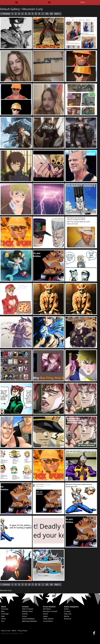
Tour (3, 621)
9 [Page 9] (39, 14)
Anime (45, 614)
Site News (47, 609)
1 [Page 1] (12, 14)
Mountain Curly (33, 9)
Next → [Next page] (58, 14)
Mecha (67, 616)
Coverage (5, 614)
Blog (3, 611)
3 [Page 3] (19, 14)
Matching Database (29, 621)
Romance (68, 619)
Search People (28, 609)
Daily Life (68, 614)
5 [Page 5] (26, 14)
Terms (3, 619)
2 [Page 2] (16, 14)
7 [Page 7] (33, 14)
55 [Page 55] (47, 14)
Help (3, 616)
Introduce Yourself (50, 611)
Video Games (48, 619)
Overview (5, 609)
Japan (45, 616)
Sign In (83, 2)
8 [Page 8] (36, 14)
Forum (24, 616)
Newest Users (27, 611)
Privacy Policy (22, 631)
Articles (25, 614)
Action (66, 609)
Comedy (67, 611)
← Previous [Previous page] (5, 14)
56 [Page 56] (51, 14)
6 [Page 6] (29, 14)
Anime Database (28, 619)
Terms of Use (6, 631)
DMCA (14, 631)
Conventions (48, 621)
